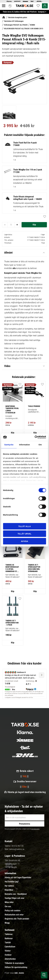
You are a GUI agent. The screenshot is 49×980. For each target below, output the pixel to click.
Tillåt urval (24, 534)
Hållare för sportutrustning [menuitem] (16, 967)
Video (7, 366)
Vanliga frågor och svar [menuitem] (15, 898)
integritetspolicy (35, 829)
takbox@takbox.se (17, 849)
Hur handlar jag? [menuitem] (12, 882)
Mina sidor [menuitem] (9, 902)
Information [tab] (24, 444)
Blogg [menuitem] (7, 923)
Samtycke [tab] (9, 444)
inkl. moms (19, 973)
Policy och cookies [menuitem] (13, 911)
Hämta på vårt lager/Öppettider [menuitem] (18, 878)
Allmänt (8, 253)
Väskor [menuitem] (8, 951)
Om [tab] (40, 444)
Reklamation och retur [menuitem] (14, 915)
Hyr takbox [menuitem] (9, 886)
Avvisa (24, 541)
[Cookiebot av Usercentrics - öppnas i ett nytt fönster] (35, 437)
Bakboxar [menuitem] (9, 938)
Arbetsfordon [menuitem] (10, 959)
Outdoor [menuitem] (8, 955)
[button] (44, 217)
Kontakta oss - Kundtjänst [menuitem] (16, 894)
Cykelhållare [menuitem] (10, 947)
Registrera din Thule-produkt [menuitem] (17, 919)
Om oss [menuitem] (8, 907)
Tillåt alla (24, 526)
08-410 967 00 (18, 846)
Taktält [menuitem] (8, 943)
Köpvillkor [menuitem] (9, 890)
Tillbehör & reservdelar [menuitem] (14, 963)
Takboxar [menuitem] (9, 934)
